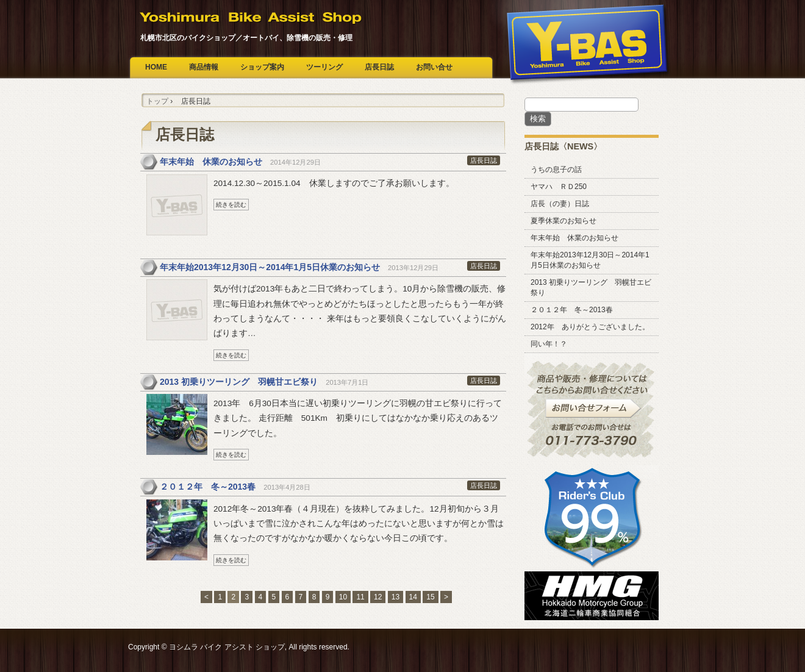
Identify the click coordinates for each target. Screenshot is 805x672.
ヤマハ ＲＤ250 (559, 187)
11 (360, 597)
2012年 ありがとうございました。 (590, 327)
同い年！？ (549, 344)
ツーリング (324, 67)
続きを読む (231, 205)
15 (430, 597)
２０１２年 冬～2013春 (208, 487)
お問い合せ (434, 67)
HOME (156, 67)
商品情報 (204, 67)
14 (413, 597)
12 (378, 597)
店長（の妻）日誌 (560, 204)
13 (395, 597)
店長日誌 (379, 67)
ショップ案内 (262, 67)
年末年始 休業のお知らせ (211, 162)
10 (343, 597)
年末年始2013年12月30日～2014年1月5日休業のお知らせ (270, 267)
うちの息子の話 (556, 170)
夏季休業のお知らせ (563, 221)
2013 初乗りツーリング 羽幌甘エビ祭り (239, 382)
